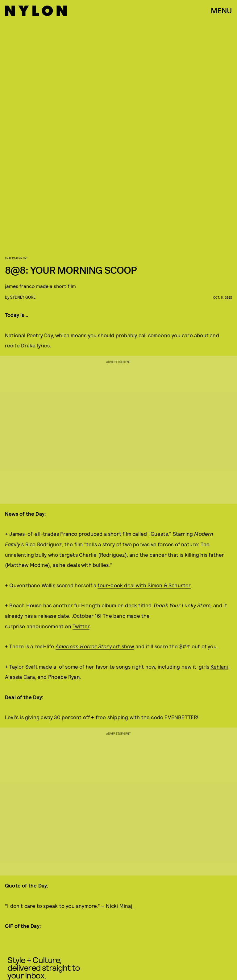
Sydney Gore (23, 297)
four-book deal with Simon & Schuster (144, 585)
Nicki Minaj (120, 906)
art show (95, 646)
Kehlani (219, 666)
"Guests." (160, 534)
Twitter (81, 626)
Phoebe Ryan (64, 677)
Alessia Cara (20, 677)
